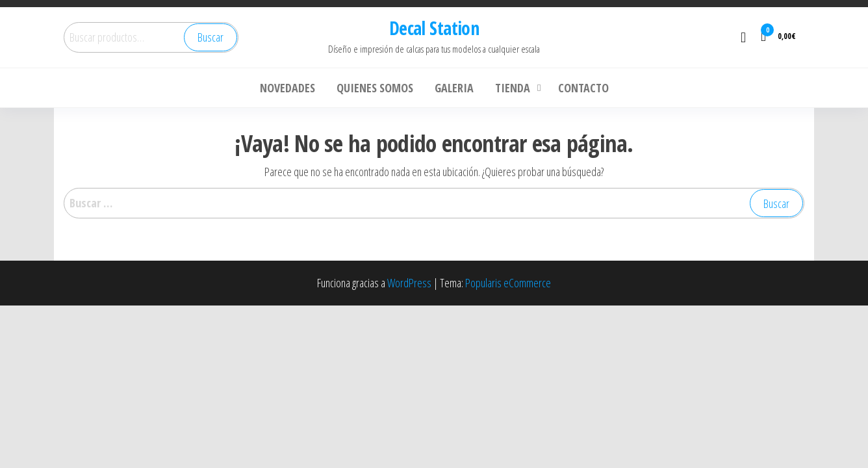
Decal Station (434, 28)
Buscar (211, 37)
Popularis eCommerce (508, 283)
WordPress (409, 283)
